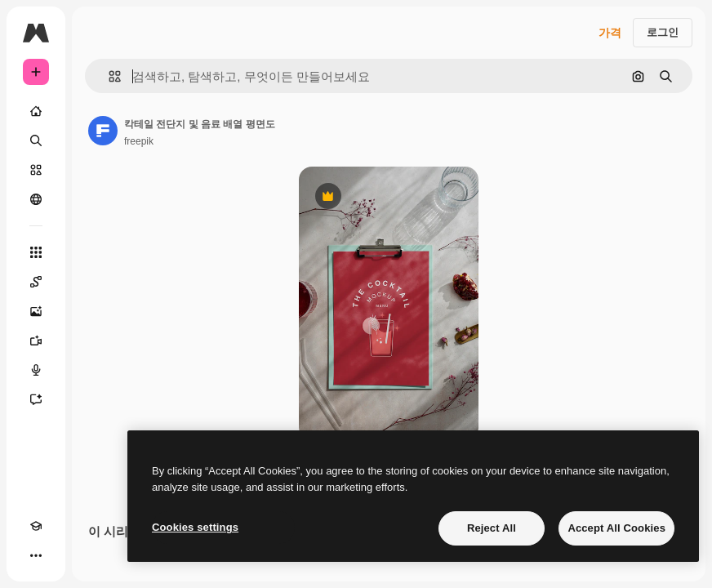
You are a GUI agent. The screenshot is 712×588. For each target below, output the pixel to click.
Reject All (492, 528)
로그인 (663, 32)
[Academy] (36, 526)
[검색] (36, 140)
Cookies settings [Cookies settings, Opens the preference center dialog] (195, 527)
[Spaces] (36, 282)
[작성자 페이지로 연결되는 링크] (103, 131)
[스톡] (36, 170)
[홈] (36, 111)
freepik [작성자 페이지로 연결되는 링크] (139, 141)
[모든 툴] (36, 252)
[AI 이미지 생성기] (36, 311)
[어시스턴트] (36, 399)
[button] (108, 76)
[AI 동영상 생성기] (36, 341)
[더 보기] (36, 555)
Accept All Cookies (616, 528)
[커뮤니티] (36, 199)
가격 (610, 33)
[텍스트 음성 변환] (36, 370)
